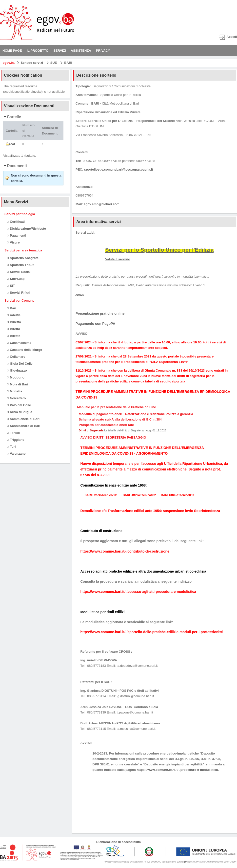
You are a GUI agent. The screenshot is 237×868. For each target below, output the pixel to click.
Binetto (14, 322)
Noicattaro (17, 398)
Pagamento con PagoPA (95, 324)
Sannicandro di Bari (24, 426)
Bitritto (14, 336)
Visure (14, 242)
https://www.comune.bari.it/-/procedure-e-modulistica (177, 770)
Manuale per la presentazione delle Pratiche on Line (117, 407)
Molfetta (15, 391)
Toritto (14, 433)
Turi (12, 447)
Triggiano (16, 440)
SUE (54, 63)
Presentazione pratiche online (100, 313)
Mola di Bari (18, 384)
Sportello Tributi (21, 265)
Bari (12, 308)
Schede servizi (32, 63)
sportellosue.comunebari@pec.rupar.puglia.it (119, 169)
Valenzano (17, 454)
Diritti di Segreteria (91, 430)
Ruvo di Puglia (20, 412)
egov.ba (9, 63)
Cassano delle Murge (25, 350)
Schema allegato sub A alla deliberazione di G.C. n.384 (120, 419)
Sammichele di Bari (24, 419)
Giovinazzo (17, 370)
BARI (68, 63)
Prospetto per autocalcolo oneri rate (106, 425)
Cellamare (16, 357)
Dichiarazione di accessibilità (119, 842)
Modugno (16, 377)
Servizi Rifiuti (19, 293)
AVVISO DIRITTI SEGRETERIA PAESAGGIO (113, 437)
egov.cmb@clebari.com (102, 204)
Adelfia (14, 315)
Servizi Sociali (20, 272)
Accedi (232, 37)
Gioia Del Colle (20, 364)
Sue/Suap (16, 279)
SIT (11, 286)
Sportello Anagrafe (23, 258)
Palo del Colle (19, 405)
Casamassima (19, 343)
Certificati (16, 222)
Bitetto (14, 329)
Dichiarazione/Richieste (27, 229)
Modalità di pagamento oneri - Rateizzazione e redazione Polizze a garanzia (136, 414)
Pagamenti (17, 235)
